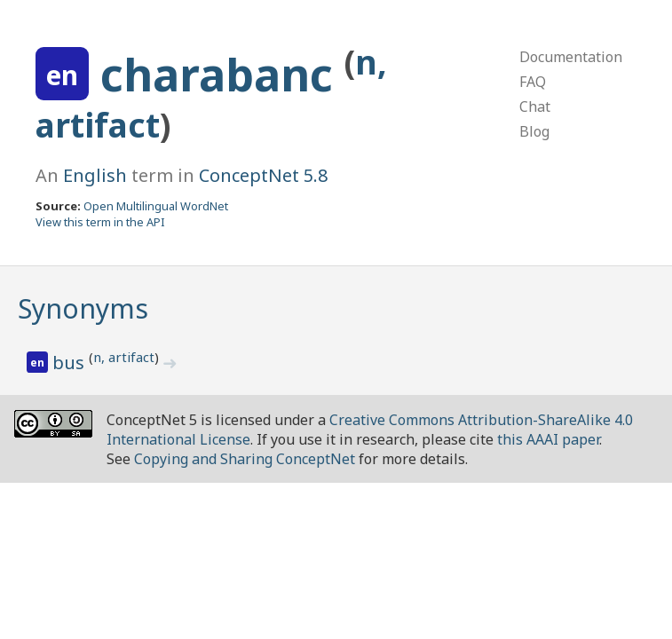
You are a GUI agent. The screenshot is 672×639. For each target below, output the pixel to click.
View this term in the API (100, 222)
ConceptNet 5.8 (263, 175)
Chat (535, 106)
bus (71, 363)
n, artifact (124, 357)
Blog (534, 131)
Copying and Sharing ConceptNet (245, 459)
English (95, 175)
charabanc (222, 75)
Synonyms (83, 308)
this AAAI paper (548, 439)
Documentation (571, 57)
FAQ (533, 82)
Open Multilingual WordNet (156, 206)
